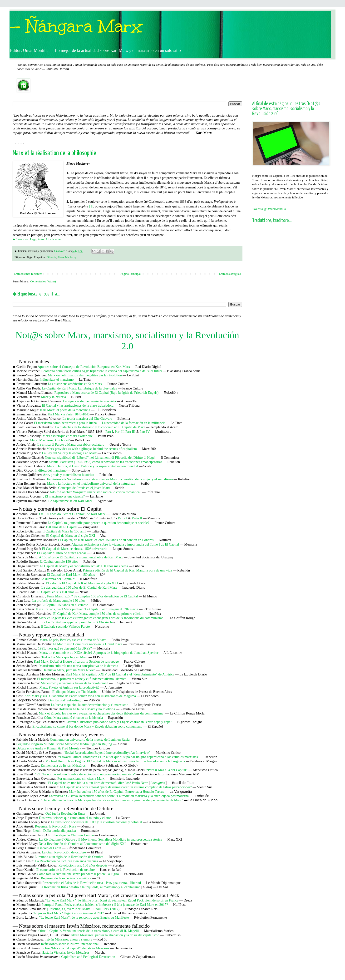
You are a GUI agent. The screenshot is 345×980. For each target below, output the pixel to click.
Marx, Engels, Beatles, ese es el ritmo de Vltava (73, 640)
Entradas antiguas (230, 274)
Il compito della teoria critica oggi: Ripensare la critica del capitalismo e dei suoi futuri (101, 371)
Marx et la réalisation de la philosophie (54, 153)
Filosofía (51, 257)
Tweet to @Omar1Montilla (269, 209)
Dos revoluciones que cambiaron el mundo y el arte (75, 818)
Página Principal (131, 274)
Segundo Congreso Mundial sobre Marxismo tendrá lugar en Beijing (64, 744)
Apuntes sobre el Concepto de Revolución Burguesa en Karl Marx (84, 367)
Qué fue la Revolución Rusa (65, 813)
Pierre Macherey (67, 257)
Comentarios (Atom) (43, 281)
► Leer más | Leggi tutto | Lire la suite (37, 239)
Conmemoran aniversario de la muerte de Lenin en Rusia (90, 739)
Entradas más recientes (28, 274)
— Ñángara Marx (76, 26)
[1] (91, 206)
